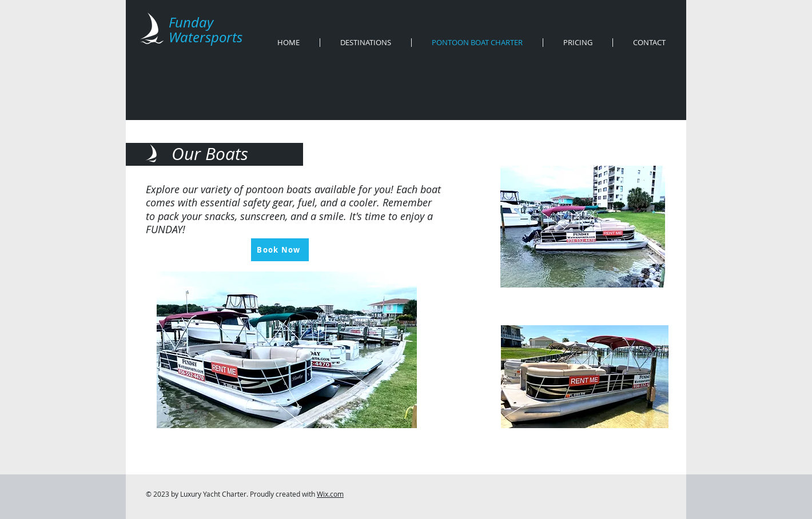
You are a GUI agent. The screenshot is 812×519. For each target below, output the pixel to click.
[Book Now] (280, 250)
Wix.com (330, 494)
